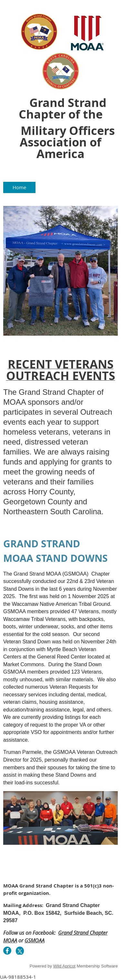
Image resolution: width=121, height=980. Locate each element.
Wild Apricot (64, 966)
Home (19, 187)
